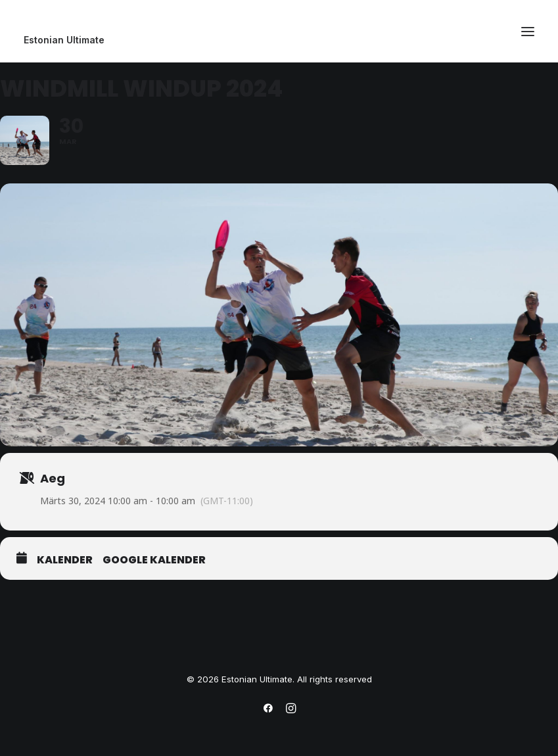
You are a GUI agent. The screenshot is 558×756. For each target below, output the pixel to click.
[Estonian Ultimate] (279, 40)
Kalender (65, 560)
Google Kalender (154, 560)
